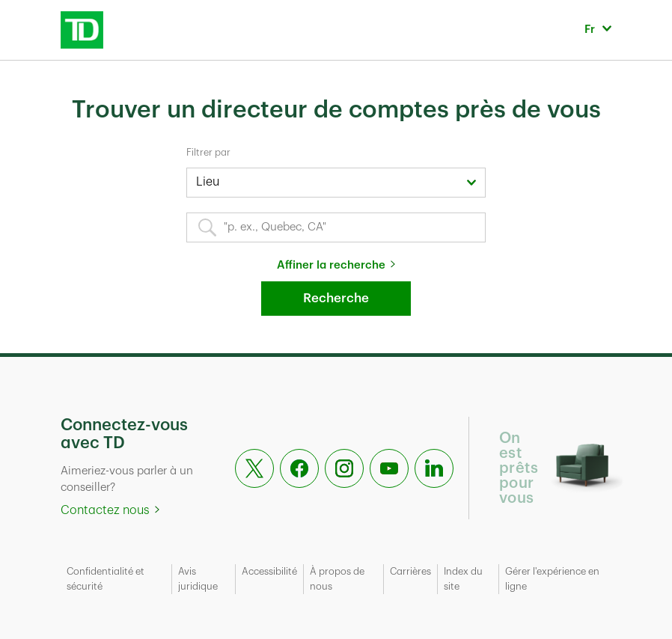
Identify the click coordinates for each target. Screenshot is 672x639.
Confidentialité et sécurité (106, 579)
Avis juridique (198, 579)
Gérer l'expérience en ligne (552, 579)
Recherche (336, 298)
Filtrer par (208, 152)
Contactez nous (105, 510)
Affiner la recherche (331, 265)
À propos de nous (337, 579)
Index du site (463, 579)
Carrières (410, 571)
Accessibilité (269, 571)
